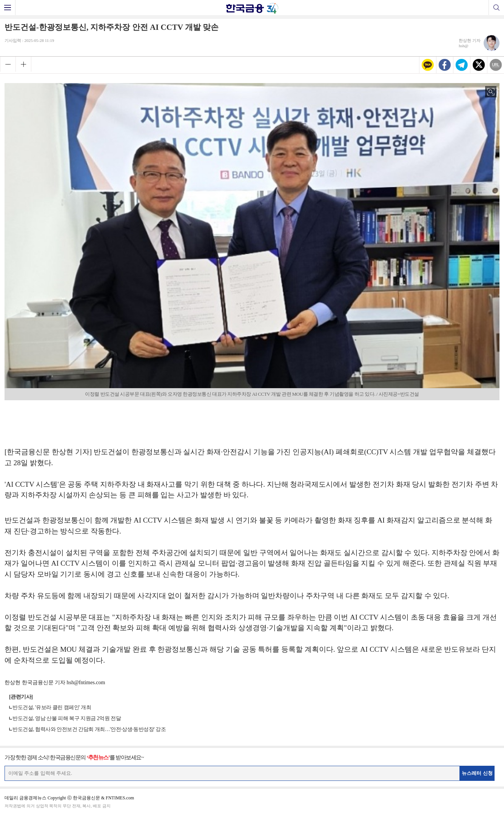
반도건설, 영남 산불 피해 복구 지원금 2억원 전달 (67, 718)
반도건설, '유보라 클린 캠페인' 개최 (52, 707)
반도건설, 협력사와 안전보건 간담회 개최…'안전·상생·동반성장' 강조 (89, 729)
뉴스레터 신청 (477, 773)
